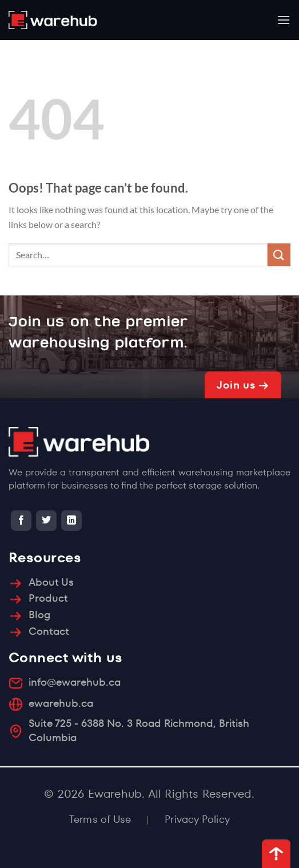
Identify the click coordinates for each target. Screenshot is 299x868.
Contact (49, 631)
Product (48, 598)
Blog (39, 615)
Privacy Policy (197, 819)
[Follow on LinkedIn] (71, 521)
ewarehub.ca (61, 703)
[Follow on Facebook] (21, 521)
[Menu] (284, 20)
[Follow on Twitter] (46, 521)
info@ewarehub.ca (75, 682)
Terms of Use (100, 819)
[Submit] (279, 255)
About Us (51, 582)
